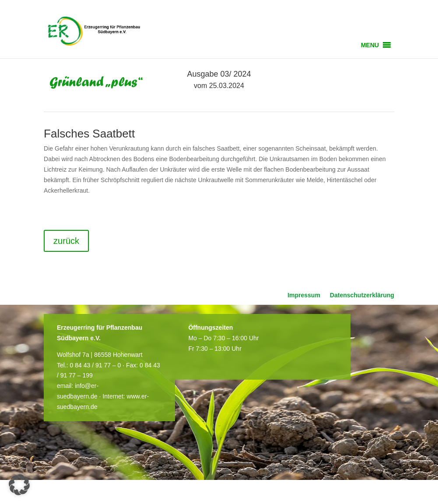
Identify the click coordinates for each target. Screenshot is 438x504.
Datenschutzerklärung (362, 295)
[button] (370, 45)
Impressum (304, 295)
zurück (66, 241)
